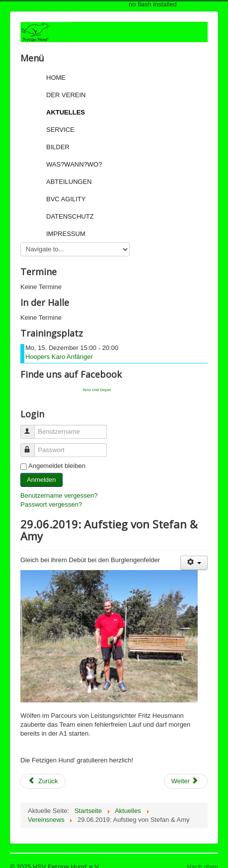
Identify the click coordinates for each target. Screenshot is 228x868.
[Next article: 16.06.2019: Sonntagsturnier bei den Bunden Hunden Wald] (186, 781)
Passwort (32, 446)
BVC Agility (66, 199)
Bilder (58, 147)
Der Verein (66, 95)
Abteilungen (69, 182)
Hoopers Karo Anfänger (59, 357)
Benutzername (32, 428)
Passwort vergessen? (51, 504)
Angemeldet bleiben (57, 466)
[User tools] (194, 563)
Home (56, 78)
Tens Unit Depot (97, 390)
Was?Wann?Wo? (74, 164)
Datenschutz (70, 216)
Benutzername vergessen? (59, 495)
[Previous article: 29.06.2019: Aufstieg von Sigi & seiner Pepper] (43, 781)
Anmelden (41, 480)
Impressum (66, 234)
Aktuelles (66, 112)
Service (60, 130)
